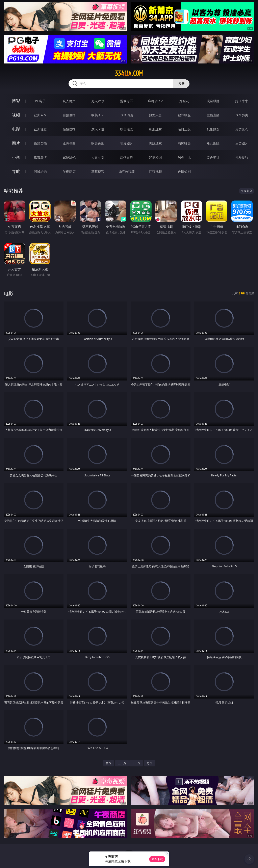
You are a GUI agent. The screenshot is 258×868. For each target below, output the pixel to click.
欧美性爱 (127, 129)
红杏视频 (155, 172)
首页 (108, 763)
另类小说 (184, 157)
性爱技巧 (242, 157)
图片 (16, 143)
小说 (16, 157)
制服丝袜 (155, 129)
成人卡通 (98, 129)
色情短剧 (184, 172)
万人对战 (98, 101)
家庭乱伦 (69, 157)
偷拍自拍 (69, 129)
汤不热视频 (127, 172)
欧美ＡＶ (98, 115)
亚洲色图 (69, 143)
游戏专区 (127, 101)
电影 (16, 129)
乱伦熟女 (213, 129)
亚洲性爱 (40, 129)
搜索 (181, 84)
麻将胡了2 (155, 101)
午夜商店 (69, 172)
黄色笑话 (213, 157)
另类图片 (242, 143)
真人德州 (69, 101)
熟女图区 (213, 143)
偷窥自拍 (40, 143)
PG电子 (40, 101)
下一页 (136, 763)
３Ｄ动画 (127, 115)
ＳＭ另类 (242, 115)
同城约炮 (40, 172)
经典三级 (184, 129)
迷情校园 (155, 157)
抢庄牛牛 (242, 101)
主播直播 (213, 115)
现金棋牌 (213, 101)
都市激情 (40, 157)
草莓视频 (98, 172)
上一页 (122, 763)
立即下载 (157, 859)
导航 (16, 171)
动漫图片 (127, 143)
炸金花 (184, 101)
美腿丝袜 (155, 143)
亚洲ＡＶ (40, 115)
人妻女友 (98, 157)
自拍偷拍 (69, 115)
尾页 (150, 763)
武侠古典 (127, 157)
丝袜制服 (184, 115)
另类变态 (242, 129)
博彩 (16, 101)
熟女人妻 (155, 115)
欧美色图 (98, 143)
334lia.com (129, 73)
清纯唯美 (184, 143)
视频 (16, 115)
